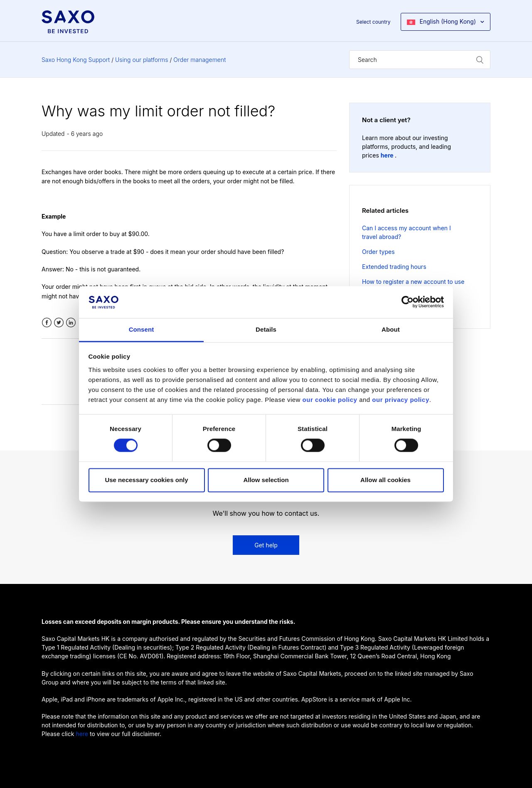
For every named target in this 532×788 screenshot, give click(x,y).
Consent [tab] (142, 329)
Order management (199, 60)
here (388, 155)
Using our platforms (142, 60)
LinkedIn (71, 323)
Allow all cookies (385, 480)
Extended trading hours (394, 267)
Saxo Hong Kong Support (76, 60)
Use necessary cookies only (146, 480)
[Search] (420, 60)
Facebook (47, 323)
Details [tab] (266, 329)
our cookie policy (330, 400)
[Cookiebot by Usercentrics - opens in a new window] (408, 302)
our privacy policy (400, 400)
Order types (378, 252)
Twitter (59, 323)
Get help (266, 545)
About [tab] (391, 329)
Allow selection (266, 480)
